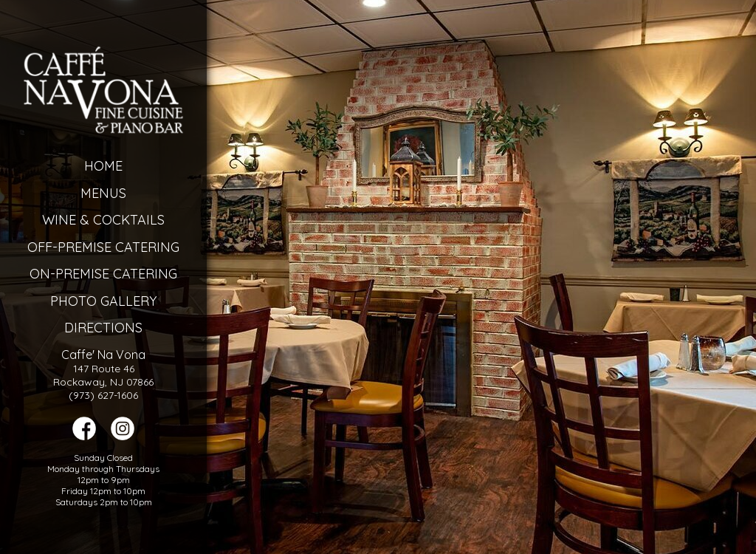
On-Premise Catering (103, 274)
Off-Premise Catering (103, 247)
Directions (103, 328)
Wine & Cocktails (103, 220)
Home (103, 166)
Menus (103, 193)
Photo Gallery (103, 301)
